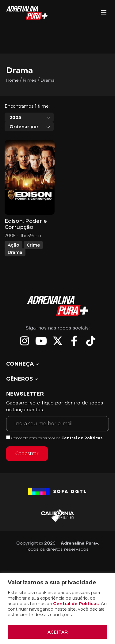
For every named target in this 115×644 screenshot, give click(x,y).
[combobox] (29, 117)
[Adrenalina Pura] (104, 13)
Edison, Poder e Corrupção (26, 224)
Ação (13, 245)
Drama (15, 252)
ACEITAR (58, 632)
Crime (33, 245)
